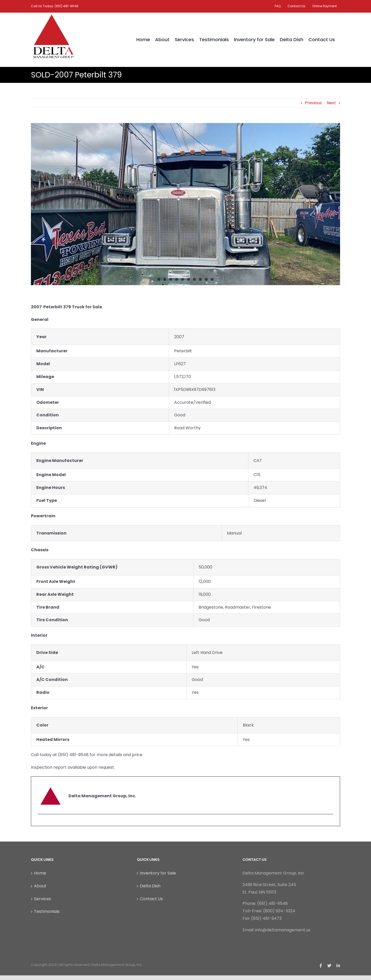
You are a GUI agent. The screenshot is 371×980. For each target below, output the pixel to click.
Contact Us (151, 899)
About (40, 886)
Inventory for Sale (158, 873)
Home (40, 873)
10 (212, 279)
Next (331, 103)
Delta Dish (150, 886)
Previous (313, 103)
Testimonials (47, 911)
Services (43, 899)
